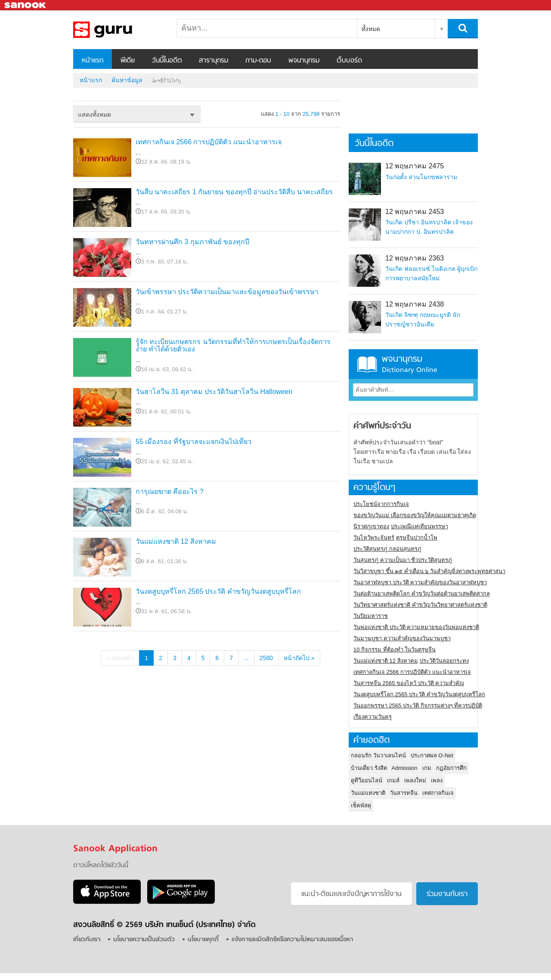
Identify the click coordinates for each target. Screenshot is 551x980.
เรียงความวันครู (373, 717)
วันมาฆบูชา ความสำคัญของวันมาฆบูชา (402, 638)
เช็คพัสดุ (361, 805)
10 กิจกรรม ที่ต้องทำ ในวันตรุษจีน (395, 650)
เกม (427, 768)
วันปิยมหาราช (371, 616)
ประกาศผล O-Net (432, 755)
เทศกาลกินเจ (438, 793)
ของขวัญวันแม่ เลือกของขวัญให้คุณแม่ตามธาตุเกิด (415, 515)
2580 (266, 658)
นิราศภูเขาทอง (371, 526)
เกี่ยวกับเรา (87, 940)
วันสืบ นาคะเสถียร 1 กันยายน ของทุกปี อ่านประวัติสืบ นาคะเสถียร (234, 192)
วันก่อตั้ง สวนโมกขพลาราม (421, 177)
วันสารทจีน (404, 793)
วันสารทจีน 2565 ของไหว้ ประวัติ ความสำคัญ (409, 683)
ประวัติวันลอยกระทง (444, 661)
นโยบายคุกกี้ (203, 940)
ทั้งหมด (371, 29)
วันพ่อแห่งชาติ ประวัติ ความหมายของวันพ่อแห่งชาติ (416, 627)
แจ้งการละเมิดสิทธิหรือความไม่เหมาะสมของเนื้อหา (292, 940)
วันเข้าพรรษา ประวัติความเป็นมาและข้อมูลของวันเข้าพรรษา (227, 292)
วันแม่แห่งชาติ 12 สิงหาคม (176, 541)
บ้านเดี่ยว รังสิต (369, 768)
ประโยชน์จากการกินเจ (381, 504)
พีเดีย (128, 61)
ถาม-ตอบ (258, 61)
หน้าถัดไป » (299, 658)
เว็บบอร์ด (349, 61)
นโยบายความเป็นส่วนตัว (144, 940)
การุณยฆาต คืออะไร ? (170, 492)
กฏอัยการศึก (451, 768)
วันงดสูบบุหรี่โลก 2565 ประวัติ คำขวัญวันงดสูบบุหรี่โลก (218, 591)
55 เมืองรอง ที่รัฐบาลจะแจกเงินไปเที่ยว (193, 442)
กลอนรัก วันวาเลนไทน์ (378, 755)
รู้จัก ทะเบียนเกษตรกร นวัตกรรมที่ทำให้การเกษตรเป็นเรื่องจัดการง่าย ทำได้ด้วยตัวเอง (233, 346)
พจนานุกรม (304, 61)
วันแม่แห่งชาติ (368, 793)
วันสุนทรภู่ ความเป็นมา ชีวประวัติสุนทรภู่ (403, 560)
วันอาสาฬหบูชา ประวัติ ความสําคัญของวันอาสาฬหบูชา (420, 582)
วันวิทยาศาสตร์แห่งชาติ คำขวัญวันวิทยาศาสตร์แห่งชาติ (420, 605)
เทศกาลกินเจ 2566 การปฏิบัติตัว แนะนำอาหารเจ (209, 142)
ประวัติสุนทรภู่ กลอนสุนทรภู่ (387, 549)
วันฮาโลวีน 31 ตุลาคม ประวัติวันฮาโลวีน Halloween (214, 392)
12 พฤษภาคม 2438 (415, 304)
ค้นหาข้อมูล (127, 80)
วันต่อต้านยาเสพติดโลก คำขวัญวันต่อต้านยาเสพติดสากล (422, 594)
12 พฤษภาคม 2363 (415, 258)
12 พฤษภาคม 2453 (415, 212)
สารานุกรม (214, 61)
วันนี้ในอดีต (167, 61)
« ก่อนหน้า (120, 658)
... (246, 658)
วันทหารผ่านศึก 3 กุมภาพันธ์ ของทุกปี (192, 242)
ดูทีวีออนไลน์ (367, 780)
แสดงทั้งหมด (94, 115)
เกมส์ (393, 780)
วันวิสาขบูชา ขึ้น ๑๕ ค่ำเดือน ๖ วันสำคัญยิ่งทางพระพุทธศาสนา (429, 571)
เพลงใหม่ (415, 780)
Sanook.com (26, 5)
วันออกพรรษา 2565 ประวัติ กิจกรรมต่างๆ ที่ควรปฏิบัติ (418, 706)
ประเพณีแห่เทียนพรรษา (419, 526)
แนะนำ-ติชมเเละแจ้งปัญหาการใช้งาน (351, 894)
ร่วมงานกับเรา (447, 894)
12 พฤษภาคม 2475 (415, 166)
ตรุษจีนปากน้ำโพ (417, 538)
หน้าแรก (93, 61)
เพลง (437, 780)
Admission (405, 768)
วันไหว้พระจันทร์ (374, 538)
